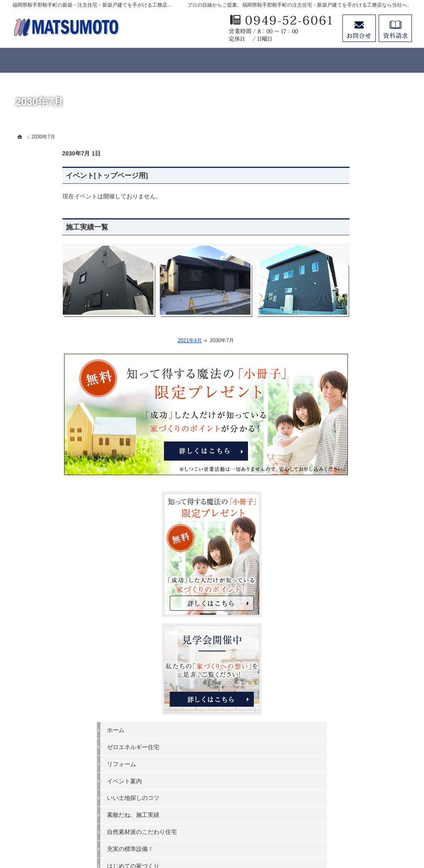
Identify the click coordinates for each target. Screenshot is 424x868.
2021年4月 (140, 340)
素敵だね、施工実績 (348, 473)
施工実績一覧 (37, 227)
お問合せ (359, 28)
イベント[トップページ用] (57, 176)
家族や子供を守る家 (348, 541)
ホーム (331, 388)
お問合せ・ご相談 (345, 609)
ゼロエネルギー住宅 (348, 405)
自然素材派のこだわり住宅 (357, 490)
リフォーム (337, 422)
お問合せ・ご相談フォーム (362, 798)
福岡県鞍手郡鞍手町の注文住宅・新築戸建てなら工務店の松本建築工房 (228, 831)
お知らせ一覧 (340, 626)
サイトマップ (340, 660)
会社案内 (334, 558)
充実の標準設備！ (345, 507)
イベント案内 (340, 439)
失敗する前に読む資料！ (354, 592)
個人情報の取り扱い (348, 643)
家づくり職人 (340, 575)
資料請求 (395, 28)
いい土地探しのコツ (348, 456)
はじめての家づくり (348, 524)
